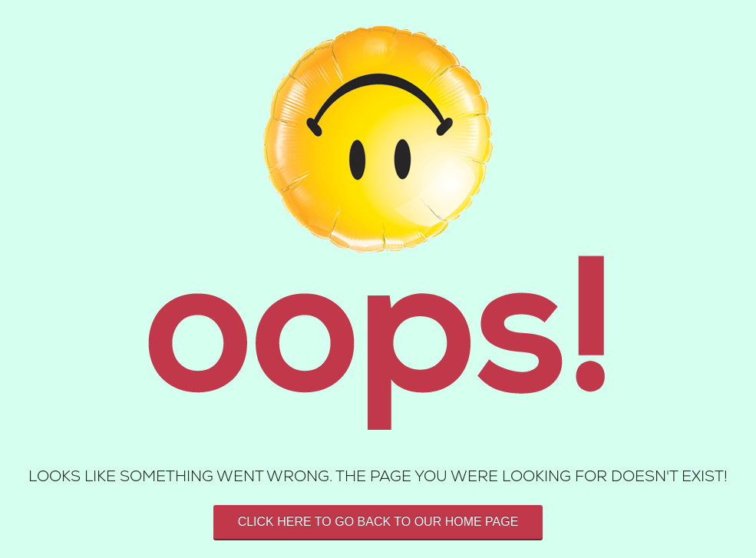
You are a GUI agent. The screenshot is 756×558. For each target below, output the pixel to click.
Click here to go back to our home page (378, 522)
